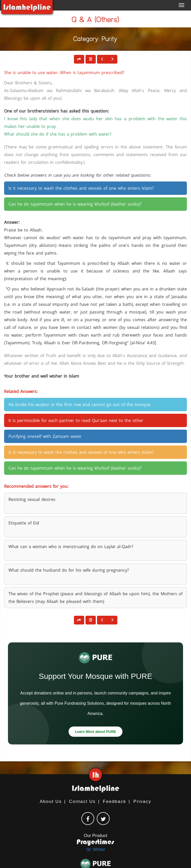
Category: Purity (95, 40)
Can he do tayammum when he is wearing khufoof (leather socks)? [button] (75, 204)
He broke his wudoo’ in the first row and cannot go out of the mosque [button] (79, 405)
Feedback (115, 801)
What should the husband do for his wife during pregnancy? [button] (69, 570)
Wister (95, 849)
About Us (51, 801)
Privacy (142, 801)
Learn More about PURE (95, 732)
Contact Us (82, 801)
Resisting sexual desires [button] (32, 499)
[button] (91, 59)
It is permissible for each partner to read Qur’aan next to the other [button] (76, 420)
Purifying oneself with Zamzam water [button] (45, 436)
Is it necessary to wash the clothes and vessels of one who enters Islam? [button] (81, 188)
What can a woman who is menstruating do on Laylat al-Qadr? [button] (71, 547)
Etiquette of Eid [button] (24, 523)
